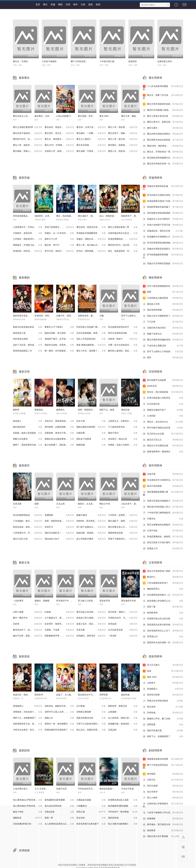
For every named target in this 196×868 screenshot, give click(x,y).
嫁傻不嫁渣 (91, 515)
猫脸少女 (59, 718)
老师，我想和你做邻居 (59, 521)
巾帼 (102, 316)
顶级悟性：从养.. (42, 216)
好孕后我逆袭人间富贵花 (163, 398)
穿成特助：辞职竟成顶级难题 (28, 251)
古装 (83, 4)
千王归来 (163, 322)
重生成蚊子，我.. (86, 216)
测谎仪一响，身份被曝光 (59, 724)
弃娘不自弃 (61, 789)
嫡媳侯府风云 (163, 589)
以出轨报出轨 (163, 404)
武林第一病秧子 (123, 339)
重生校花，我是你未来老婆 (59, 127)
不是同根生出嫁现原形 (163, 298)
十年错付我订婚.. (107, 61)
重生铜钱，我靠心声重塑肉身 (28, 151)
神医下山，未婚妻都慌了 (28, 718)
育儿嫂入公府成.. (86, 601)
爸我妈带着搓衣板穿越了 (163, 207)
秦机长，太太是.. (86, 504)
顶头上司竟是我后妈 (91, 339)
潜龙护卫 (59, 527)
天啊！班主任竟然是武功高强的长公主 (124, 345)
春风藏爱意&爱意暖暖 (59, 800)
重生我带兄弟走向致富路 (163, 140)
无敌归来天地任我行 (163, 328)
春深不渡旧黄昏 (163, 486)
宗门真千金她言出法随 (91, 527)
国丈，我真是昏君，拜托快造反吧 (124, 251)
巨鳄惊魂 (163, 713)
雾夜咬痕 (39, 410)
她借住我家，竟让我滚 (59, 333)
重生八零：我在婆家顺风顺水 (123, 127)
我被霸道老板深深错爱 (163, 759)
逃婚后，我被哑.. (42, 601)
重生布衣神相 (91, 145)
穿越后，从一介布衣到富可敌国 (59, 233)
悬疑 (91, 4)
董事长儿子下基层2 (59, 327)
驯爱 (37, 504)
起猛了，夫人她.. (64, 695)
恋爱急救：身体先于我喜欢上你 (59, 433)
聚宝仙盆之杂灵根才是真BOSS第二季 (92, 612)
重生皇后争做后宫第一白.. (163, 164)
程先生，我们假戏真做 (163, 392)
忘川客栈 (91, 706)
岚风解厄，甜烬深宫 (91, 636)
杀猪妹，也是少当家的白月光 (123, 445)
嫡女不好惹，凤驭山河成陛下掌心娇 (29, 636)
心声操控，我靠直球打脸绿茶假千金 (29, 239)
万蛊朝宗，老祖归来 (28, 233)
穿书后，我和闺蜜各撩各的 (91, 251)
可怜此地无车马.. (86, 789)
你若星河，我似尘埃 (123, 439)
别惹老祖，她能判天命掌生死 (59, 706)
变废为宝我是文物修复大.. (163, 501)
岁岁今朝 (91, 421)
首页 (38, 4)
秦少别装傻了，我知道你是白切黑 (60, 445)
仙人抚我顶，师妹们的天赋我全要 (124, 718)
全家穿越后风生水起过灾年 (123, 233)
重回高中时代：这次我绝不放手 (28, 139)
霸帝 (163, 358)
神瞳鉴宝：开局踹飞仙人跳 (28, 245)
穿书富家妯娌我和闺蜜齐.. (163, 256)
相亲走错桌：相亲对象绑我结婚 (28, 527)
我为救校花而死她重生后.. (163, 158)
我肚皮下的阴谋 (91, 439)
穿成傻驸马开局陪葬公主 (163, 237)
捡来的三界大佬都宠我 (91, 618)
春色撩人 (28, 421)
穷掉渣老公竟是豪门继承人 (91, 327)
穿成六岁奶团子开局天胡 (163, 225)
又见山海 (60, 504)
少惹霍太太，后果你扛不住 (123, 421)
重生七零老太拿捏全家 (163, 116)
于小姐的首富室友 (123, 427)
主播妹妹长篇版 (91, 800)
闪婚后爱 (91, 433)
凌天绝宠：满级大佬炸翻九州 (123, 612)
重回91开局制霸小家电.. (163, 110)
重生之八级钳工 (91, 139)
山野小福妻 (28, 612)
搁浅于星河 (123, 433)
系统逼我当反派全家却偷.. (163, 625)
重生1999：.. (106, 116)
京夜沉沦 (163, 780)
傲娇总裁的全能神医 (91, 427)
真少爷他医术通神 (91, 539)
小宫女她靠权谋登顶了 (163, 583)
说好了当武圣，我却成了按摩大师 (29, 345)
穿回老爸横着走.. (21, 216)
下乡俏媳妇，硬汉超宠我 (28, 521)
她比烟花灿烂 (28, 427)
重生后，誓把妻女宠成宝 (59, 139)
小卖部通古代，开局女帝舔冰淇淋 (29, 227)
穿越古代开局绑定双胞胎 (163, 264)
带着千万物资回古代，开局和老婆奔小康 (124, 539)
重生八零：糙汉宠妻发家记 (123, 139)
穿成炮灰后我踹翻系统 (91, 233)
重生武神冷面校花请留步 (163, 134)
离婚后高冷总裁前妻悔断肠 (59, 439)
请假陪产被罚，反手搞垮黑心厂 (59, 339)
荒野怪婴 (104, 695)
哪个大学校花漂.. (79, 61)
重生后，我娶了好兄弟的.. (163, 97)
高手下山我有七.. (129, 316)
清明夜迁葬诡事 (91, 712)
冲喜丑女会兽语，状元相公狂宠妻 (29, 730)
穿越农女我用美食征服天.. (163, 188)
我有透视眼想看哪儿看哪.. (163, 493)
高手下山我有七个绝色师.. (163, 352)
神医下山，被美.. (107, 410)
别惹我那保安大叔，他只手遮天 (28, 724)
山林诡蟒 (123, 712)
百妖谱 (28, 624)
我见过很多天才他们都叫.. (163, 543)
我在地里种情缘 (163, 310)
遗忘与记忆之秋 (28, 539)
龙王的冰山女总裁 (163, 434)
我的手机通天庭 (163, 731)
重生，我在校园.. (64, 216)
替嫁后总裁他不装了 (163, 410)
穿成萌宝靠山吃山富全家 (163, 619)
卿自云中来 (105, 504)
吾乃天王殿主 (163, 665)
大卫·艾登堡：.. (42, 789)
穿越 (53, 4)
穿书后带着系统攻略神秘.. (163, 243)
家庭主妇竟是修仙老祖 (28, 327)
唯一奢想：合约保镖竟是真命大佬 (60, 351)
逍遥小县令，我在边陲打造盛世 (91, 624)
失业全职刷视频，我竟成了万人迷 (92, 333)
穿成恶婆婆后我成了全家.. (163, 201)
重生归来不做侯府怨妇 (28, 133)
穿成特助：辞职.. (42, 316)
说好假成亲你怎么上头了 (163, 631)
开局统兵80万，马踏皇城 (123, 618)
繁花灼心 (163, 577)
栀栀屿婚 (91, 445)
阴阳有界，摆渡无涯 (123, 706)
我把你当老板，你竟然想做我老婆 (60, 345)
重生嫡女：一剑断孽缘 (91, 133)
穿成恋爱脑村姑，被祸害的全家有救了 (124, 239)
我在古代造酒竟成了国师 (163, 571)
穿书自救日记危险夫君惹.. (163, 195)
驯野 (163, 292)
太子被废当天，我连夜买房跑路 (59, 618)
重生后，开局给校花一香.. (163, 152)
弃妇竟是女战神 (28, 339)
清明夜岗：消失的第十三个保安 (28, 712)
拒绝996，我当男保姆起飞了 (91, 521)
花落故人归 (163, 549)
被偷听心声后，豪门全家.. (163, 719)
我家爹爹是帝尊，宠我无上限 (59, 636)
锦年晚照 (163, 774)
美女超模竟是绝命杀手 (123, 327)
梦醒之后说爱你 (28, 439)
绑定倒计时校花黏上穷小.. (163, 507)
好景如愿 (123, 624)
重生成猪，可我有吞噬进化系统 (91, 151)
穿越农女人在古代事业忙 (163, 219)
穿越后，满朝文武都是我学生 (91, 239)
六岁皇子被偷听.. (50, 61)
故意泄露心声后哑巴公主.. (163, 601)
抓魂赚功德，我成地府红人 (123, 724)
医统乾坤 (39, 695)
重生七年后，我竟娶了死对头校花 (92, 351)
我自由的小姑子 (59, 539)
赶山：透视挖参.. (107, 216)
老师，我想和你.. (86, 410)
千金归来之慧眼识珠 (163, 346)
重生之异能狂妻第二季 (123, 227)
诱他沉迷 (125, 410)
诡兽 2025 (163, 677)
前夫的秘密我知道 (28, 515)
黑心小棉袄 (163, 798)
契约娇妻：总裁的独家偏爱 (59, 427)
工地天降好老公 (20, 789)
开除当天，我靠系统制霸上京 (59, 421)
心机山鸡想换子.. (64, 116)
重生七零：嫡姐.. (129, 116)
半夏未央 (163, 519)
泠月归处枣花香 (123, 630)
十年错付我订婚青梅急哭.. (163, 513)
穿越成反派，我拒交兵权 (163, 231)
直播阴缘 (59, 515)
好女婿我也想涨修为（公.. (163, 595)
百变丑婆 (17, 504)
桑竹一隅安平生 (28, 618)
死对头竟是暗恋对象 (123, 333)
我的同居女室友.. (21, 316)
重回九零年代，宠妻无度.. (163, 122)
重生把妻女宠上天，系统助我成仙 (124, 527)
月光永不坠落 (127, 789)
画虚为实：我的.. (21, 695)
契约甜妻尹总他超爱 (163, 380)
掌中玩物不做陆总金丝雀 (163, 428)
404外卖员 (163, 386)
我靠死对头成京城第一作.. (163, 643)
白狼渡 (59, 612)
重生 (45, 4)
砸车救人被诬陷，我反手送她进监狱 (124, 351)
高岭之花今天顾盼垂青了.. (163, 316)
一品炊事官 (18, 601)
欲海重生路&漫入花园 (123, 800)
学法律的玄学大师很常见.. (163, 480)
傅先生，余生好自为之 (163, 422)
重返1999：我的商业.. (163, 146)
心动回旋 (163, 416)
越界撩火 (60, 410)
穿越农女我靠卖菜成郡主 (163, 249)
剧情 (98, 4)
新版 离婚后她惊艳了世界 (91, 345)
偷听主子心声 (59, 239)
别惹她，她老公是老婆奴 (28, 433)
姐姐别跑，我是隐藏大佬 (91, 533)
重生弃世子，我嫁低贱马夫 (123, 133)
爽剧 (60, 4)
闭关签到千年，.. (64, 601)
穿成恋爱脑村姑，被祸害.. (163, 537)
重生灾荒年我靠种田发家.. (163, 104)
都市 (75, 4)
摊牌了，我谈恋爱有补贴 (28, 445)
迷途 (163, 671)
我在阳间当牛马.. (86, 695)
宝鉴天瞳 (163, 474)
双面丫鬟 (163, 607)
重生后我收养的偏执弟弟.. (163, 340)
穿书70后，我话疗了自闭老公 (59, 251)
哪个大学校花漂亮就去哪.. (163, 766)
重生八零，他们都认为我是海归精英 (92, 245)
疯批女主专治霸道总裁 (163, 446)
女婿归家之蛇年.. (165, 61)
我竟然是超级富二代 (28, 351)
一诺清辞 (123, 636)
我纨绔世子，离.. (129, 216)
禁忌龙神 (163, 707)
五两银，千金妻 (59, 630)
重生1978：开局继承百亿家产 (59, 145)
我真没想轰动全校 (91, 718)
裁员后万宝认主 (163, 440)
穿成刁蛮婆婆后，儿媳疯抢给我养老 (60, 227)
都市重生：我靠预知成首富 (123, 145)
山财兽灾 (163, 683)
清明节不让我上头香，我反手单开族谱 (60, 712)
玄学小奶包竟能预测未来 (163, 286)
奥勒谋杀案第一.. (107, 789)
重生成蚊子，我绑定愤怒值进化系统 (124, 521)
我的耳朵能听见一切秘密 (59, 533)
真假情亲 (133, 61)
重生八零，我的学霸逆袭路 (28, 145)
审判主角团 (163, 786)
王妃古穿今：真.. (129, 504)
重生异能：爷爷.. (86, 116)
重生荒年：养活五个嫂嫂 (59, 133)
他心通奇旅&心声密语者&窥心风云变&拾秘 (29, 800)
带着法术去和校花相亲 (163, 701)
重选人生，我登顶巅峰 (123, 151)
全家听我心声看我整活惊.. (163, 805)
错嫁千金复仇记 (163, 334)
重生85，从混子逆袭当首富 (91, 127)
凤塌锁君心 (28, 706)
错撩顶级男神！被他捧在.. (163, 452)
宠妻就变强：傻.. (86, 316)
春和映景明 (163, 613)
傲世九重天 (163, 128)
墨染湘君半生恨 (129, 601)
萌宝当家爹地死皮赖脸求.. (163, 525)
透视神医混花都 (123, 533)
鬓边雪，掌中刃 (59, 245)
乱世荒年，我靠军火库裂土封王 (59, 624)
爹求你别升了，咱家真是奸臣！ (28, 630)
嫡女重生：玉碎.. (42, 116)
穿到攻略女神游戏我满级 (163, 213)
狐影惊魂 (125, 695)
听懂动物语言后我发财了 (59, 730)
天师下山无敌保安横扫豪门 (91, 724)
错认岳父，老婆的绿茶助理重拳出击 (92, 730)
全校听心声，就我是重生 (59, 151)
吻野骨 (16, 410)
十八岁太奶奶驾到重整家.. (163, 88)
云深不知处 (163, 531)
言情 (68, 4)
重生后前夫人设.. (21, 116)
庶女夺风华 (163, 792)
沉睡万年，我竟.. (64, 316)
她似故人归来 (163, 304)
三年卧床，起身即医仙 (123, 515)
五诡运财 (123, 730)
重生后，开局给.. (21, 61)
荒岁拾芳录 (105, 601)
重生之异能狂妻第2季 (28, 127)
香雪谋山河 (163, 637)
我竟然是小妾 (28, 333)
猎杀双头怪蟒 (163, 695)
